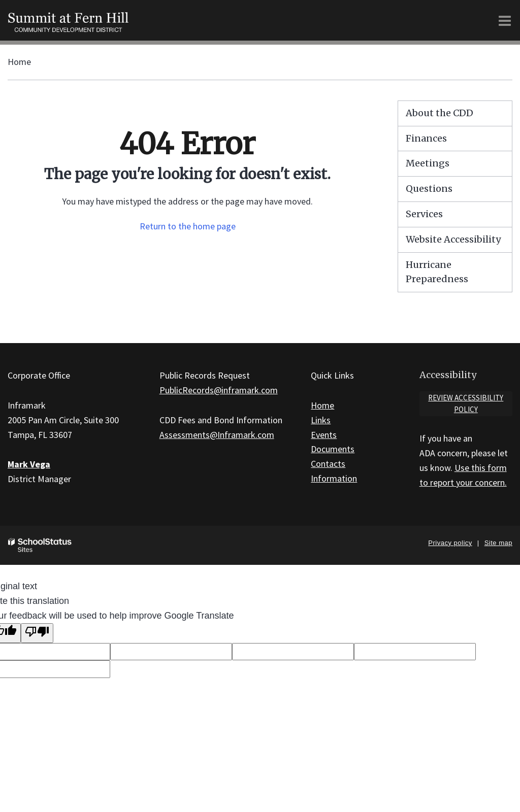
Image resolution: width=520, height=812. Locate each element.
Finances (426, 138)
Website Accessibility (453, 239)
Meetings (428, 163)
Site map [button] (498, 543)
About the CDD (440, 113)
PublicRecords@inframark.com (219, 390)
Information (334, 478)
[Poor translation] (37, 633)
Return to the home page (188, 226)
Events (324, 435)
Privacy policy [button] (450, 543)
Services (424, 214)
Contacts (328, 464)
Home (19, 62)
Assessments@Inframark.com (217, 435)
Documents (333, 449)
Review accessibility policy (466, 403)
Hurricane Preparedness (437, 272)
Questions (429, 189)
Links (321, 420)
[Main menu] (505, 20)
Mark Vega (29, 464)
